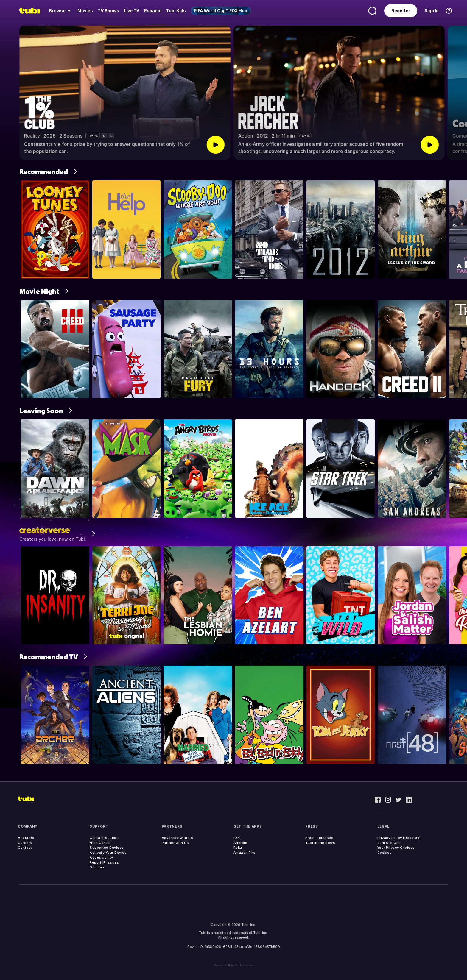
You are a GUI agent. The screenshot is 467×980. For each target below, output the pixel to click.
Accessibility (101, 857)
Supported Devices (107, 848)
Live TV (132, 11)
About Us (26, 838)
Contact (25, 848)
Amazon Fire (245, 853)
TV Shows (108, 11)
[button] (457, 93)
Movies (85, 11)
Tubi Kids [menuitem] (176, 11)
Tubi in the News (320, 843)
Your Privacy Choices (396, 848)
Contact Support (104, 838)
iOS (237, 838)
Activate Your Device (108, 853)
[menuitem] (61, 11)
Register (401, 11)
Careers (25, 843)
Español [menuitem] (153, 11)
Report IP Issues (104, 862)
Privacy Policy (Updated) (399, 838)
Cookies (385, 853)
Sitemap (97, 867)
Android (240, 843)
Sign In (432, 11)
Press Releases (319, 838)
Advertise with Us (178, 838)
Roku (238, 848)
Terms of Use (389, 843)
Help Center (100, 843)
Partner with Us (175, 843)
